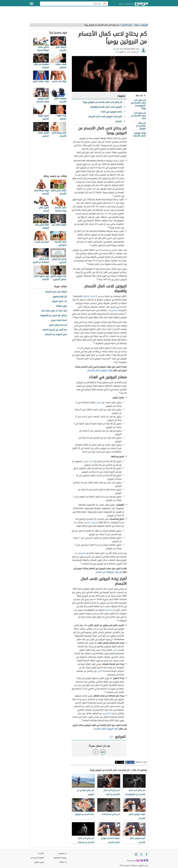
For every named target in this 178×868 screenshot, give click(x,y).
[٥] (88, 264)
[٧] (73, 317)
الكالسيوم (106, 713)
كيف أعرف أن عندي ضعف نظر (54, 311)
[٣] (109, 227)
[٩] (94, 343)
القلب (115, 650)
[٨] (112, 329)
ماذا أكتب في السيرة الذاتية (55, 330)
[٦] (126, 313)
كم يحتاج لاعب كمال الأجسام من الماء (138, 116)
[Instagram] (136, 854)
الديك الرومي (88, 461)
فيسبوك (131, 762)
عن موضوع (63, 853)
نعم (103, 752)
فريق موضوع (39, 862)
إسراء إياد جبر (118, 49)
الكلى (100, 671)
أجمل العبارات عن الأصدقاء (56, 335)
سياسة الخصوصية (60, 858)
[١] (101, 145)
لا (96, 752)
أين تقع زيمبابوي (60, 297)
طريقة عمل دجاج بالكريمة (56, 292)
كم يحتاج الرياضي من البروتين (141, 126)
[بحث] (105, 4)
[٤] (90, 245)
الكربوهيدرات (80, 553)
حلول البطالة (62, 306)
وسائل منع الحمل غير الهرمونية (54, 316)
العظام (96, 629)
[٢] (114, 195)
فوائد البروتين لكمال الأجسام (140, 134)
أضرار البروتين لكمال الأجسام (106, 729)
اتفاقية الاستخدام (37, 858)
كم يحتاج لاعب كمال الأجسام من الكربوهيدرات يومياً (138, 104)
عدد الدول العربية (59, 301)
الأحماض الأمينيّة (90, 296)
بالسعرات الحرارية (91, 522)
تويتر (122, 762)
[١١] (81, 563)
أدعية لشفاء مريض (59, 320)
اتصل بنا (41, 853)
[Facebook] (146, 854)
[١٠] (119, 392)
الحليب (99, 402)
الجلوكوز (109, 610)
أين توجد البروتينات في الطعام (109, 572)
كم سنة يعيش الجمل (58, 325)
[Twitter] (141, 854)
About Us (63, 862)
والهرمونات (113, 310)
